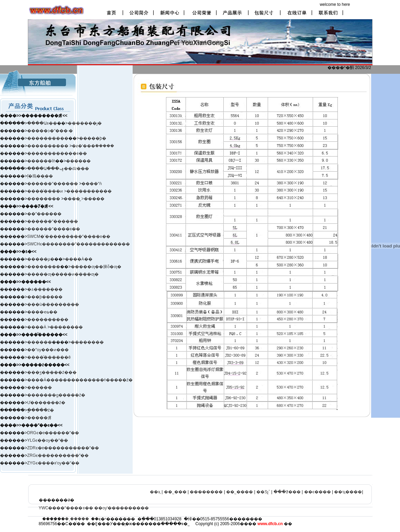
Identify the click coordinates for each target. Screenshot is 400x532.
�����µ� (41, 259)
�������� (44, 199)
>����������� (88, 191)
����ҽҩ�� (42, 312)
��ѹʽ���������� (121, 508)
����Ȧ (37, 327)
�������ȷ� (85, 123)
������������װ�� (57, 153)
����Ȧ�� (79, 259)
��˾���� (240, 492)
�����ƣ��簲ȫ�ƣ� (96, 267)
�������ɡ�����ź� (56, 395)
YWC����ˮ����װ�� (66, 508)
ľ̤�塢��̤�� (40, 176)
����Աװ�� (42, 123)
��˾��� (175, 492)
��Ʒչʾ (263, 492)
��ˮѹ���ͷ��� (48, 350)
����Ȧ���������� (57, 380)
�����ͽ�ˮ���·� (50, 131)
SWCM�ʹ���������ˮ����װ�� (69, 236)
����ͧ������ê (49, 357)
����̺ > (74, 199)
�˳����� (77, 519)
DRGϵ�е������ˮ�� (53, 433)
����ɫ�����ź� (110, 380)
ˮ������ (65, 184)
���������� (48, 138)
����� (94, 199)
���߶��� (287, 492)
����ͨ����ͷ (46, 191)
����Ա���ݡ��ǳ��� (58, 169)
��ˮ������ (44, 214)
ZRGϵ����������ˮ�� (58, 455)
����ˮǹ (92, 184)
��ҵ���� (348, 492)
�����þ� (93, 138)
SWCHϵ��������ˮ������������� (79, 244)
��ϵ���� (318, 492)
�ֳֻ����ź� (41, 410)
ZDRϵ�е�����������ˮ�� (63, 448)
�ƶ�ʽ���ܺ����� (93, 146)
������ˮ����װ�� (54, 229)
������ (78, 161)
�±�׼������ (45, 289)
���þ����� (45, 297)
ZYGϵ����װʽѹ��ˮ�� (53, 463)
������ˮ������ (53, 221)
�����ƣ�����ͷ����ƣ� (63, 274)
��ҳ (155, 492)
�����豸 (40, 418)
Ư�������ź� (46, 403)
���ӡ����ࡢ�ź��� (52, 372)
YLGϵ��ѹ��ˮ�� (48, 440)
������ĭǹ (41, 161)
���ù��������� (53, 304)
